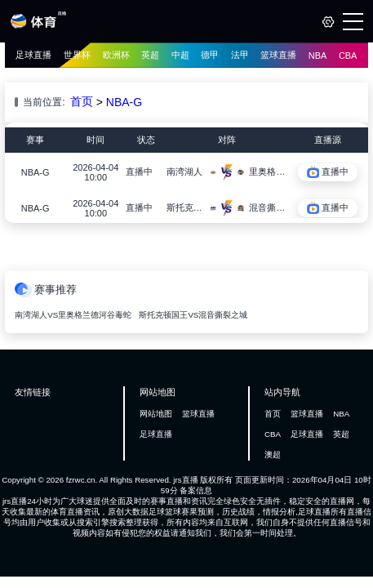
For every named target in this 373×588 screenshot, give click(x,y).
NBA (318, 56)
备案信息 (196, 490)
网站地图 (156, 414)
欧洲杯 (116, 55)
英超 (150, 55)
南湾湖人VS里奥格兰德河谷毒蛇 (73, 315)
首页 (82, 101)
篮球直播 (278, 55)
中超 (180, 55)
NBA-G (124, 102)
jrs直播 (185, 480)
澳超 (273, 454)
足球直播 (33, 55)
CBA (348, 56)
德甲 (210, 55)
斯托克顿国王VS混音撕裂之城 (193, 315)
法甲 (240, 55)
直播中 (139, 171)
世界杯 (77, 55)
